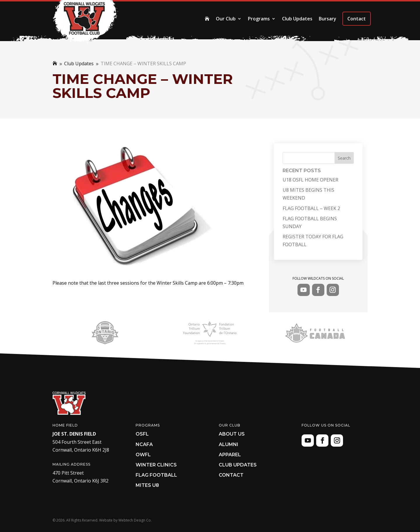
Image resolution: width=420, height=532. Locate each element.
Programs (259, 19)
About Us (232, 434)
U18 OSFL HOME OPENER (310, 180)
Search (344, 158)
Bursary (328, 19)
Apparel (230, 455)
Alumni (229, 444)
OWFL (143, 455)
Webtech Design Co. (135, 520)
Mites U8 (147, 485)
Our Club (226, 19)
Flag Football (156, 475)
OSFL (142, 434)
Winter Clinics (156, 465)
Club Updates (297, 19)
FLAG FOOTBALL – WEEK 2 (311, 208)
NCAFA (144, 444)
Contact (357, 19)
